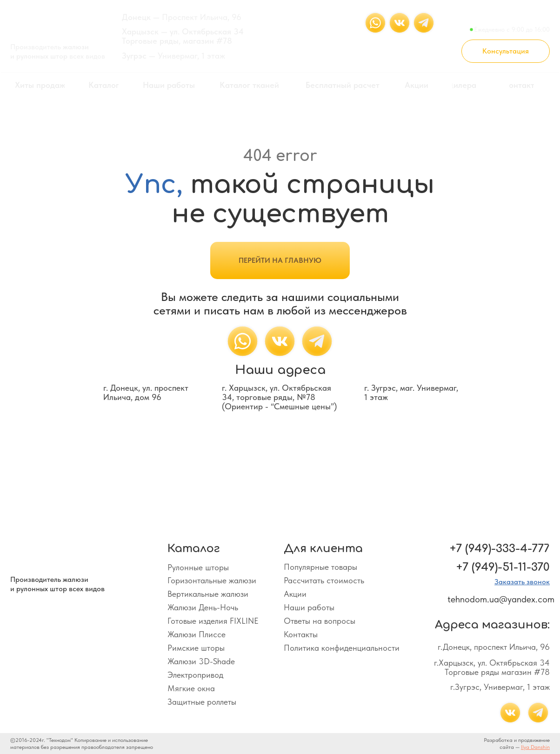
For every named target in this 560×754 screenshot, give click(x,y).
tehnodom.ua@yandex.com (501, 599)
